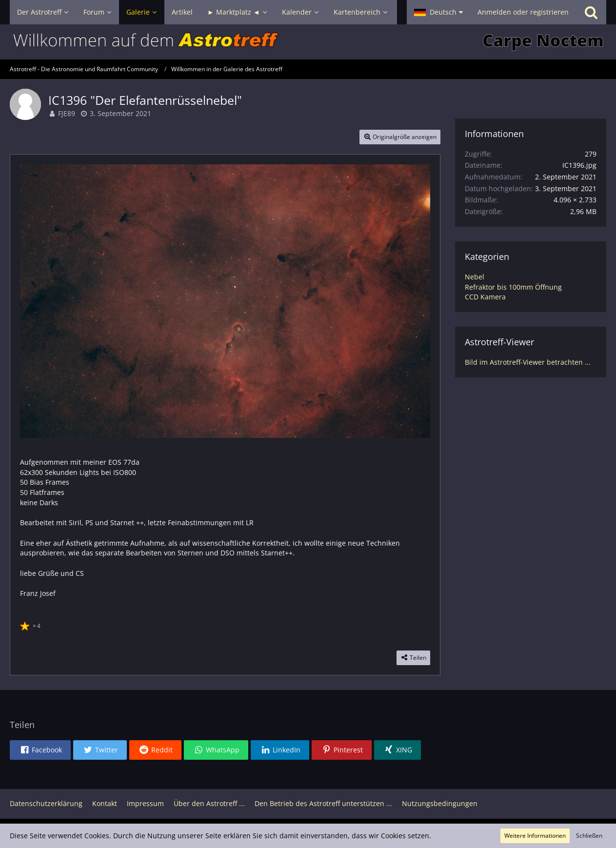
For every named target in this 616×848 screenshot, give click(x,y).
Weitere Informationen (535, 836)
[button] (438, 12)
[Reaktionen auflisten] (31, 625)
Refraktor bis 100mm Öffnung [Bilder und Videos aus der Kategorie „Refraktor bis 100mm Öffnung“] (513, 287)
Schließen (589, 836)
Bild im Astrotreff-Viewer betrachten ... (528, 362)
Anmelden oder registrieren (523, 12)
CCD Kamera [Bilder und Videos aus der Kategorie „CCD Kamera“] (485, 297)
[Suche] (591, 12)
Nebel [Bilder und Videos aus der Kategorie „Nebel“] (475, 277)
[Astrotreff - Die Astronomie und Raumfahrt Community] (308, 42)
